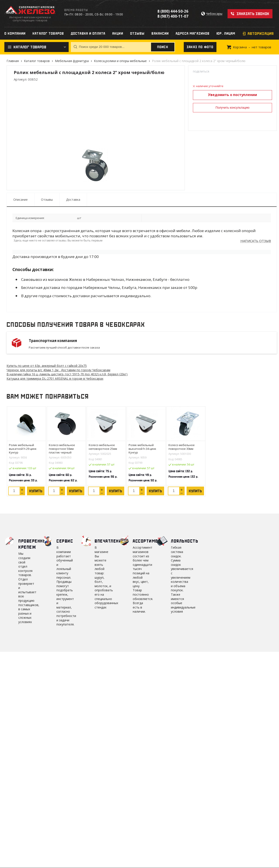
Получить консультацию (233, 108)
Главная (13, 61)
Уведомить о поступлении (232, 95)
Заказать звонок (253, 14)
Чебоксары (214, 14)
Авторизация (261, 34)
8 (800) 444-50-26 (173, 11)
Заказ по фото (200, 47)
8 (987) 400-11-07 (173, 16)
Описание (20, 200)
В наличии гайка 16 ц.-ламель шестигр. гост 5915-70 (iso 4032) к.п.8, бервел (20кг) (67, 374)
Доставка (73, 200)
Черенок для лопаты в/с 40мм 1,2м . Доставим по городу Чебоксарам (58, 370)
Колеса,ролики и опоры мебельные (120, 61)
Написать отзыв (256, 241)
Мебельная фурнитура (72, 61)
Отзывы (47, 200)
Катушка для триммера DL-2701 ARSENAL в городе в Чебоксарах (55, 378)
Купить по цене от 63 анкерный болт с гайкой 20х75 (47, 366)
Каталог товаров (37, 61)
